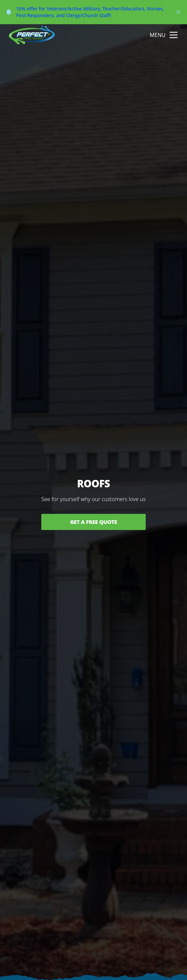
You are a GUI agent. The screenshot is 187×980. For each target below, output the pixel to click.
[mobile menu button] (174, 35)
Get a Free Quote (93, 522)
